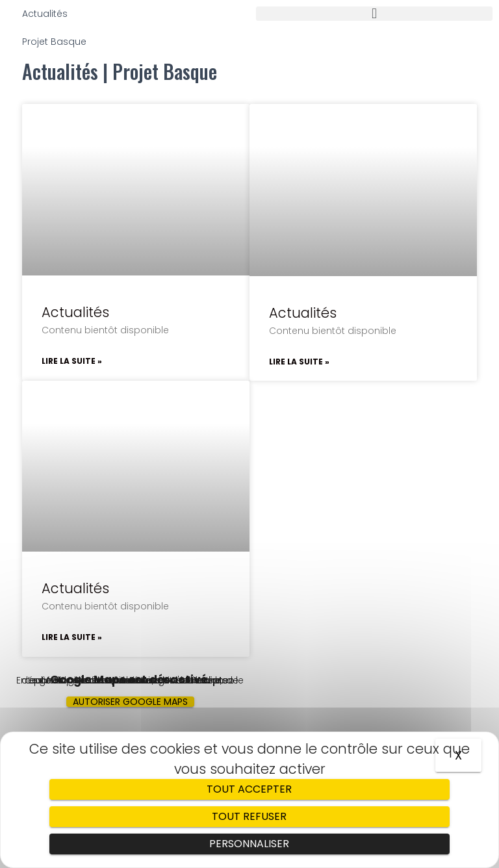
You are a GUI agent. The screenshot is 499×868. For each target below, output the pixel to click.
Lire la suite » (72, 361)
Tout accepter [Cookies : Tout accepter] (249, 789)
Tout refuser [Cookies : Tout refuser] (249, 816)
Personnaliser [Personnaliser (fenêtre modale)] (249, 844)
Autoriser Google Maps (130, 702)
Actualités (75, 312)
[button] (374, 14)
